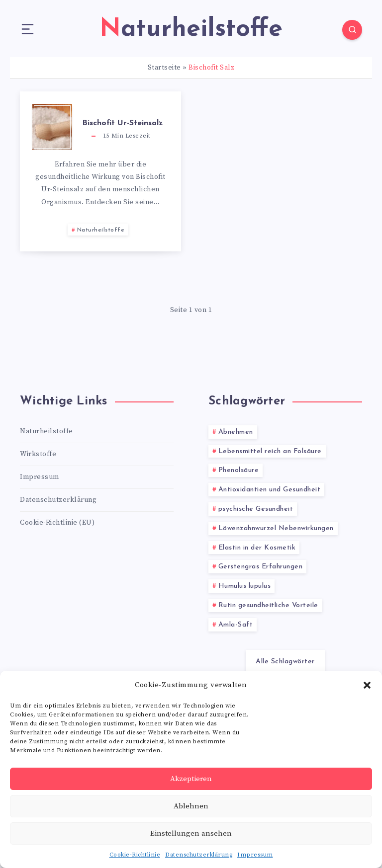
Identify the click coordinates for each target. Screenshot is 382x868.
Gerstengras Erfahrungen (261, 567)
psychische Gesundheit (256, 509)
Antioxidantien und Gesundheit (270, 490)
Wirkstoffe (38, 454)
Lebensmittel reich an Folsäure (270, 451)
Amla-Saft (236, 625)
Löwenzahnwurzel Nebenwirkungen (276, 528)
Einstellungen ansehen (191, 833)
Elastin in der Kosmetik (257, 548)
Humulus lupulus (245, 586)
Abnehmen (236, 432)
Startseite (164, 68)
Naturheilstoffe (101, 230)
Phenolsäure (239, 470)
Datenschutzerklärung (199, 855)
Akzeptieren (191, 779)
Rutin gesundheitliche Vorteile (268, 605)
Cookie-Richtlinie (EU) (57, 523)
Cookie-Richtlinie (135, 855)
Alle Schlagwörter (285, 662)
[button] (367, 685)
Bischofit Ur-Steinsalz (122, 123)
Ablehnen (191, 806)
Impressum (255, 855)
